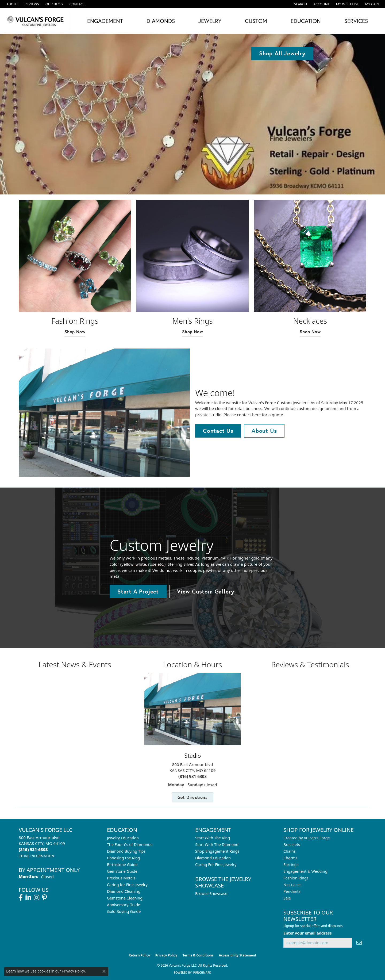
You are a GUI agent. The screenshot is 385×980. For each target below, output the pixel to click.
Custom (256, 21)
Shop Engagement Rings (217, 851)
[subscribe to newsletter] (359, 943)
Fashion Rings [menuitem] (296, 878)
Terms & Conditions (198, 955)
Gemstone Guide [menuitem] (122, 871)
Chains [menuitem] (290, 851)
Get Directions (193, 797)
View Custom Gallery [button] (206, 591)
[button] (300, 4)
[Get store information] (36, 856)
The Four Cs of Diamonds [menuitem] (130, 845)
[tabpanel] (192, 114)
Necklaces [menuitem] (292, 885)
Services (356, 21)
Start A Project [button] (138, 591)
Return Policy (139, 955)
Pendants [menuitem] (292, 891)
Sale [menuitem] (287, 898)
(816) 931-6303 (192, 776)
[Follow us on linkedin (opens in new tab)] (28, 898)
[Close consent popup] (104, 971)
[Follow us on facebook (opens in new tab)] (21, 898)
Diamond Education (213, 858)
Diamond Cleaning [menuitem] (124, 891)
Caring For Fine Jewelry (216, 865)
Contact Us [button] (218, 431)
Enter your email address (307, 933)
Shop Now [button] (75, 332)
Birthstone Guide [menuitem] (122, 865)
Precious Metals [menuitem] (121, 878)
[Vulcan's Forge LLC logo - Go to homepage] (36, 21)
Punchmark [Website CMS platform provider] (202, 973)
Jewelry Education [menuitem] (123, 838)
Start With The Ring (213, 838)
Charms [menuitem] (290, 858)
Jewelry (210, 21)
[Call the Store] (33, 849)
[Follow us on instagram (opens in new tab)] (36, 898)
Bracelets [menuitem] (292, 845)
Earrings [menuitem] (291, 865)
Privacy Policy (166, 955)
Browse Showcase (211, 893)
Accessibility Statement (237, 955)
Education (306, 21)
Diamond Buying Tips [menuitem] (126, 851)
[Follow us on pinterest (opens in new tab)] (44, 898)
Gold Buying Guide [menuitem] (124, 911)
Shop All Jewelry (282, 53)
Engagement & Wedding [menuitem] (305, 871)
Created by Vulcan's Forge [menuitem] (307, 838)
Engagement (105, 21)
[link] (12, 4)
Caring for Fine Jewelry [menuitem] (127, 885)
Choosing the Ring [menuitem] (124, 858)
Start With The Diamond (217, 845)
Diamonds (161, 21)
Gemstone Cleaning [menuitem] (125, 898)
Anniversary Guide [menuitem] (124, 905)
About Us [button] (264, 431)
